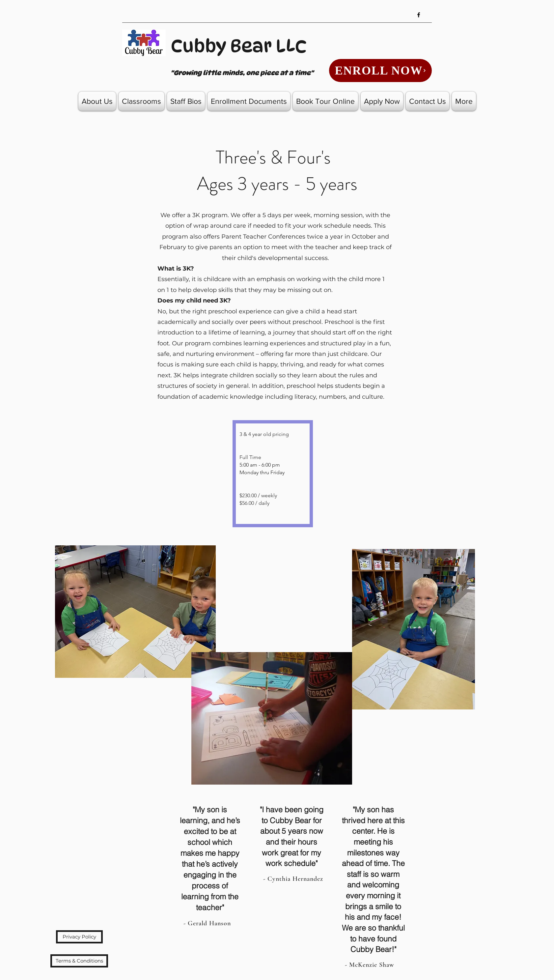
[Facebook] (419, 15)
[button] (141, 101)
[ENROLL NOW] (380, 71)
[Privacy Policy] (79, 937)
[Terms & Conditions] (79, 961)
